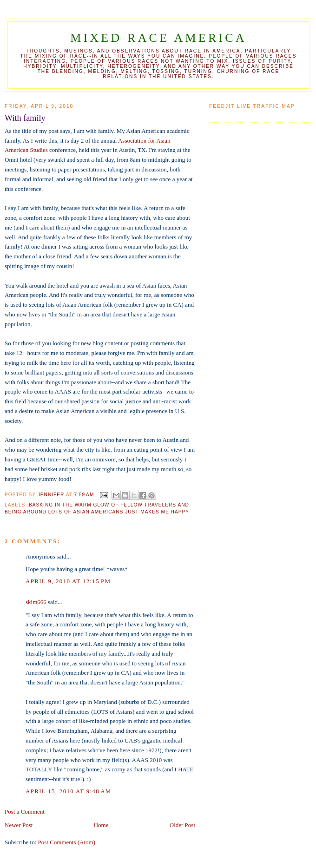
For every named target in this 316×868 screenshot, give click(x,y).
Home (101, 825)
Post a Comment (25, 812)
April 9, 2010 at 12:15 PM (68, 581)
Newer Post (19, 825)
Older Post (182, 825)
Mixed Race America (158, 38)
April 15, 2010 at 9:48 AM (69, 791)
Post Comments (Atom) (67, 842)
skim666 (36, 602)
